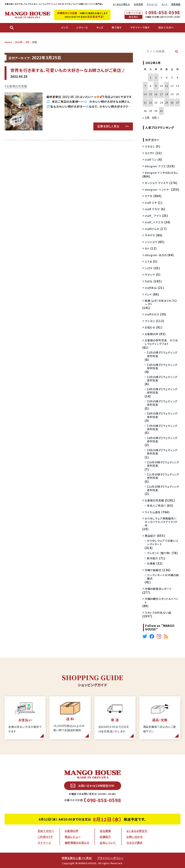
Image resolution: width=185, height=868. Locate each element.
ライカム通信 (153, 512)
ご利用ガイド (45, 837)
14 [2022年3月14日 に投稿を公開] (145, 94)
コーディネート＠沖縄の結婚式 (163, 577)
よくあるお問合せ (121, 4)
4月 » (156, 118)
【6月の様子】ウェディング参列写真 (162, 415)
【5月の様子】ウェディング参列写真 (162, 403)
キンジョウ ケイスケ (157, 183)
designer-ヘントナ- (158, 190)
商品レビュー (73, 837)
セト (147, 248)
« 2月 (146, 118)
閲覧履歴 (176, 4)
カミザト (150, 153)
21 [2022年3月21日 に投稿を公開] (145, 102)
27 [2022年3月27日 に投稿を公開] (178, 102)
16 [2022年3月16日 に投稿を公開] (156, 94)
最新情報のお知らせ (77, 843)
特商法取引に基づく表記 (77, 858)
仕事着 (151, 563)
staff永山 (151, 288)
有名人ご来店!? (156, 505)
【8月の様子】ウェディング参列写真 (162, 440)
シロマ (149, 268)
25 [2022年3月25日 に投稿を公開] (167, 102)
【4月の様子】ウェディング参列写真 (162, 391)
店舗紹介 (105, 837)
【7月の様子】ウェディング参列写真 (162, 427)
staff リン (151, 160)
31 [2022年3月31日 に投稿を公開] (161, 111)
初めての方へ (46, 831)
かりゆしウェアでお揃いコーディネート (163, 542)
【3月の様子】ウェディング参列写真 (162, 379)
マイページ (152, 4)
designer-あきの (156, 255)
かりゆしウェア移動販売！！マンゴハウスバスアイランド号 (161, 522)
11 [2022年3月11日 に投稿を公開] (167, 86)
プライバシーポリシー (110, 858)
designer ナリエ (155, 166)
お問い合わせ (135, 837)
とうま (148, 261)
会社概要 (105, 831)
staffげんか (152, 229)
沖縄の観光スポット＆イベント (162, 600)
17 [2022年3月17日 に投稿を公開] (161, 94)
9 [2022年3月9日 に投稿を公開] (156, 86)
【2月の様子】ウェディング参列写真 (162, 366)
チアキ (149, 196)
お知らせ (150, 327)
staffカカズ (152, 314)
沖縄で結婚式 (153, 570)
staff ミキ (151, 203)
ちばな (149, 281)
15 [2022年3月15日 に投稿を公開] (151, 94)
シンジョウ (151, 242)
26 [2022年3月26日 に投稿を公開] (172, 102)
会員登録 (138, 4)
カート (164, 4)
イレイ (148, 294)
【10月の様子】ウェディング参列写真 (163, 464)
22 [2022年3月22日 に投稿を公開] (151, 102)
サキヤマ (150, 235)
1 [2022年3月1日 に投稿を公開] (151, 77)
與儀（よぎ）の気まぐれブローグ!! (161, 302)
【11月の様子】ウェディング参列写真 (163, 476)
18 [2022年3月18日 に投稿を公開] (167, 94)
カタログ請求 (135, 843)
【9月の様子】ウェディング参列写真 (162, 452)
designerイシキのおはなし (162, 173)
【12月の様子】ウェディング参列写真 (163, 488)
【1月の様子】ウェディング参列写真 (162, 354)
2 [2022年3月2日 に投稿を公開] (156, 77)
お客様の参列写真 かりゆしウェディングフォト (161, 342)
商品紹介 (150, 536)
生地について (108, 843)
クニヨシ (150, 321)
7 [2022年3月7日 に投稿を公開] (145, 86)
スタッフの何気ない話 (158, 613)
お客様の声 (152, 334)
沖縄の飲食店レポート (158, 589)
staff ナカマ (152, 209)
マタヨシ (150, 146)
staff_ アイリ (153, 216)
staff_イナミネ (154, 222)
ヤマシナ (150, 275)
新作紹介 (153, 558)
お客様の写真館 (17, 86)
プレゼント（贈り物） (159, 553)
